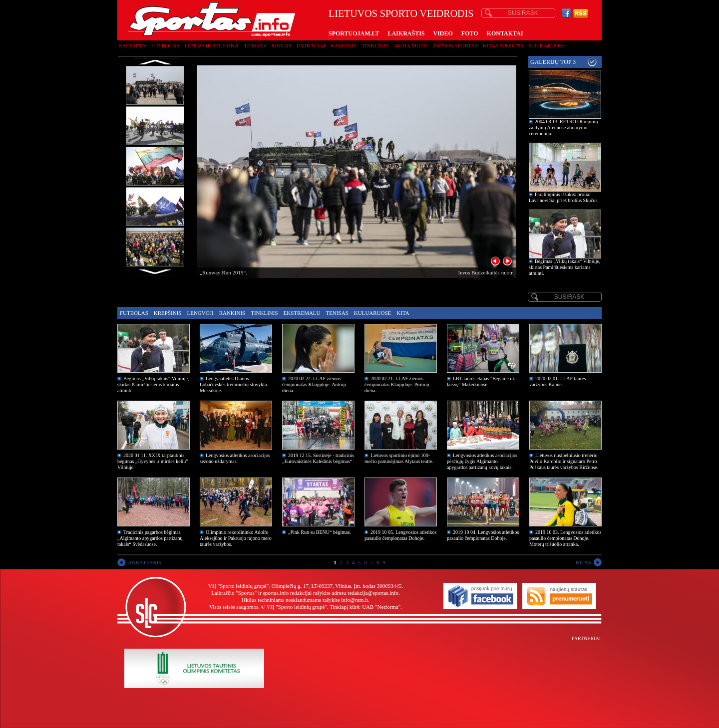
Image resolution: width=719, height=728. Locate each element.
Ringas (281, 45)
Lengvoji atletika (211, 45)
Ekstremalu (302, 313)
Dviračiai (311, 45)
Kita (403, 313)
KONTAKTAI (505, 33)
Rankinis (344, 45)
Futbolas (166, 45)
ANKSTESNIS (145, 562)
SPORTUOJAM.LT (354, 33)
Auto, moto (411, 45)
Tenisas (255, 45)
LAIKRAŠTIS (406, 33)
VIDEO (443, 33)
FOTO (470, 33)
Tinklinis (375, 45)
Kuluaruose (547, 45)
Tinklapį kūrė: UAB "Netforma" (365, 607)
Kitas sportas (503, 45)
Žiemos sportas (455, 45)
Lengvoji (200, 313)
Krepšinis (132, 45)
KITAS (583, 562)
